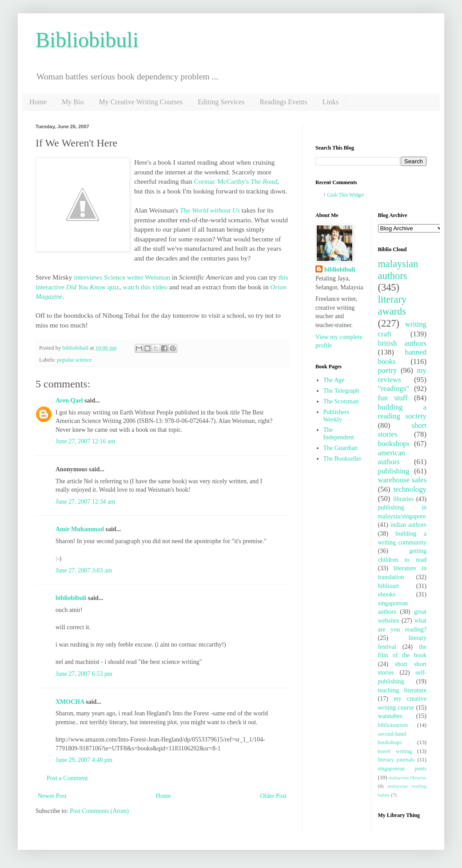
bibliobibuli (71, 598)
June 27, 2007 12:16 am (85, 441)
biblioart (388, 586)
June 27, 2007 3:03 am (84, 570)
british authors (402, 343)
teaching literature (402, 690)
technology (410, 489)
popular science (74, 360)
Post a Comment (67, 778)
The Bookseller (343, 459)
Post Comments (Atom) (99, 811)
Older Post (274, 796)
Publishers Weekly (336, 416)
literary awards (392, 305)
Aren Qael (69, 400)
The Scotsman (341, 401)
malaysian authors (398, 270)
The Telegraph (341, 391)
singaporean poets (402, 769)
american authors (392, 458)
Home (38, 102)
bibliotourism (393, 725)
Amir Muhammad (80, 529)
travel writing (395, 751)
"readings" (394, 389)
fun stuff (393, 398)
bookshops (394, 444)
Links (331, 102)
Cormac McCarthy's (236, 181)
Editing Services (221, 102)
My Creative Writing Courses (141, 102)
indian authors (408, 525)
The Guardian (341, 448)
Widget (357, 195)
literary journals (396, 760)
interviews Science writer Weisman (121, 277)
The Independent (339, 434)
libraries (403, 499)
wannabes (390, 716)
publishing (394, 471)
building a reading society (402, 412)
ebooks (387, 594)
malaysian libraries (408, 777)
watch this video (145, 287)
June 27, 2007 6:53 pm (84, 674)
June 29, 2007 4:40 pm (84, 760)
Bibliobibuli (87, 40)
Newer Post (52, 796)
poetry (388, 370)
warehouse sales (402, 480)
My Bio (73, 102)
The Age (334, 380)
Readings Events (284, 102)
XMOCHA (70, 702)
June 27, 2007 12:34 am (85, 502)
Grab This (338, 195)
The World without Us (210, 210)
